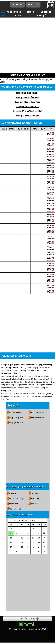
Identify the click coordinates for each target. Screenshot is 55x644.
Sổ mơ (18, 16)
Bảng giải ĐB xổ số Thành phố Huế (28, 112)
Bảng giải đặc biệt (16, 424)
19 (44, 539)
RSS (52, 633)
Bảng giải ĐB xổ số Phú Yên (27, 116)
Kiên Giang (35, 495)
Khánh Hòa (13, 505)
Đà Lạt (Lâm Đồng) (16, 500)
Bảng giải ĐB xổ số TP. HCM (28, 98)
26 (44, 544)
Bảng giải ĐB (15, 80)
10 (44, 553)
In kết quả (41, 16)
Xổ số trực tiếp (14, 12)
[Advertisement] (27, 46)
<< (10, 522)
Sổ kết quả (46, 12)
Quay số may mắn (16, 419)
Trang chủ (4, 80)
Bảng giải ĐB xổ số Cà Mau (27, 107)
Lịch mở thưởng (15, 414)
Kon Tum (35, 505)
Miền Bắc (13, 495)
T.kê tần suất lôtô (38, 419)
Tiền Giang (35, 500)
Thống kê (30, 12)
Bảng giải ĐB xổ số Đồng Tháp (27, 103)
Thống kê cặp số (37, 414)
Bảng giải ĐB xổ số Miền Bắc (27, 94)
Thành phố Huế (15, 510)
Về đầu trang (27, 620)
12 (44, 534)
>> (26, 522)
